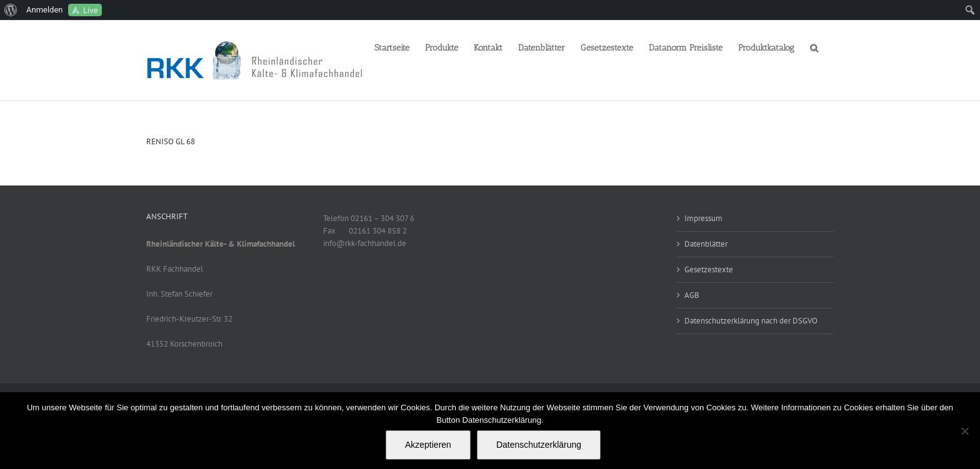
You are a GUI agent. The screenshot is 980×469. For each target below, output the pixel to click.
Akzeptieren (428, 445)
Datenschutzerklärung (539, 445)
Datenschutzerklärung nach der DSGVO (751, 321)
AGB (692, 295)
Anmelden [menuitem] (45, 10)
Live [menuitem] (90, 10)
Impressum (703, 218)
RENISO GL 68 (171, 141)
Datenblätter (706, 244)
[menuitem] (11, 10)
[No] (964, 431)
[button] (814, 47)
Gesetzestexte (709, 269)
